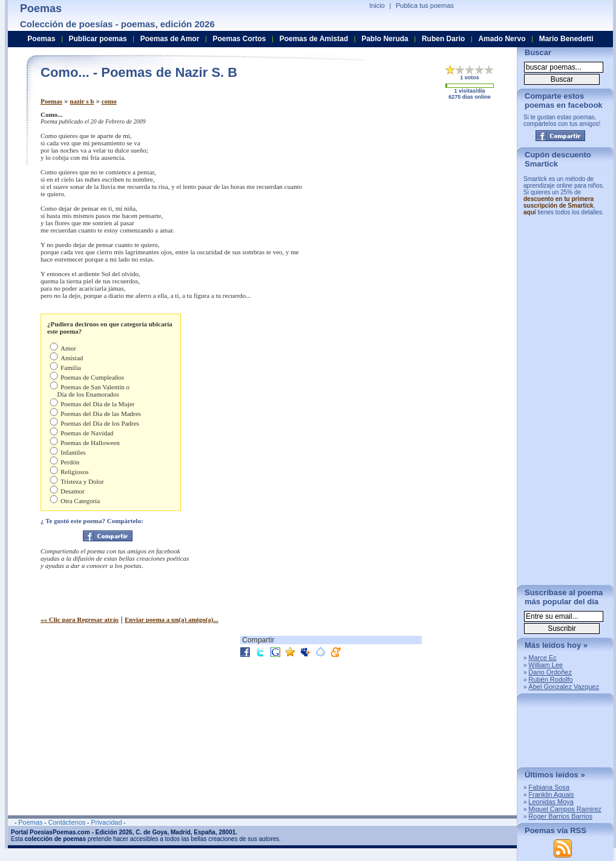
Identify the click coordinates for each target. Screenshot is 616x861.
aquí (530, 212)
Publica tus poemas (425, 5)
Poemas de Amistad (314, 39)
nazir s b (82, 101)
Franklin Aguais (551, 794)
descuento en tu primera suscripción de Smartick (559, 202)
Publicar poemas (98, 39)
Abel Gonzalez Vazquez (564, 687)
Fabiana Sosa (549, 787)
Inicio (377, 5)
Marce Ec (542, 658)
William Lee (546, 665)
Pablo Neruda (385, 39)
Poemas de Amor (170, 39)
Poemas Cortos (239, 39)
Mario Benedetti (566, 39)
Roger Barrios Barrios (560, 816)
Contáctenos (67, 822)
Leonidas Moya (551, 802)
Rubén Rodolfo (550, 679)
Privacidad (106, 822)
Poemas (51, 101)
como (109, 101)
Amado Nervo (502, 39)
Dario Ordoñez (550, 672)
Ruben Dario (443, 39)
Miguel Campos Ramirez (565, 809)
